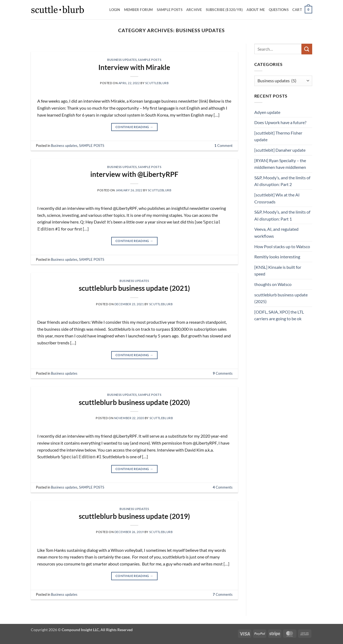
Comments (223, 373)
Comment (223, 146)
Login (115, 10)
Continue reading (134, 127)
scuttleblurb (157, 83)
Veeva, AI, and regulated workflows (276, 232)
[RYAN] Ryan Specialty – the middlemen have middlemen (280, 164)
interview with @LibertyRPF (134, 174)
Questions (279, 10)
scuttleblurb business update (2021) (134, 288)
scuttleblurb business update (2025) (281, 298)
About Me (256, 10)
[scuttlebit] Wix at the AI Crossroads (277, 198)
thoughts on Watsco (273, 284)
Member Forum (139, 10)
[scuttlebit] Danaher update (280, 150)
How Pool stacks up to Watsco (282, 246)
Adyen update (267, 112)
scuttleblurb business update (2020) (134, 402)
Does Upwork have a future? (280, 122)
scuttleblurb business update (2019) (134, 516)
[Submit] (307, 49)
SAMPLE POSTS (170, 10)
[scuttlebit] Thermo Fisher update (278, 136)
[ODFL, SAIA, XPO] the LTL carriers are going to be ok (279, 315)
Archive (194, 10)
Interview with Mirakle (134, 67)
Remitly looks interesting (277, 257)
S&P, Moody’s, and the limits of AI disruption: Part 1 (282, 215)
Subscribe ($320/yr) (224, 10)
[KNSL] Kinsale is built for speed (278, 271)
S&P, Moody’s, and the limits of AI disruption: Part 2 (282, 181)
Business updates (122, 60)
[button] (302, 10)
